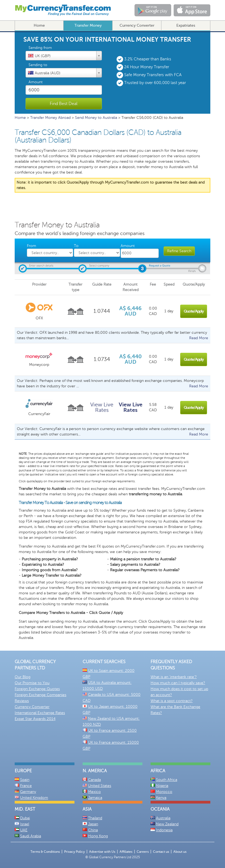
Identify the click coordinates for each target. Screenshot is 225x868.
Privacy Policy (74, 852)
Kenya (161, 798)
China (93, 830)
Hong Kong (98, 836)
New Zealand (167, 824)
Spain (25, 780)
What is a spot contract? (172, 701)
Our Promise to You (32, 683)
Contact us (161, 852)
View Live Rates (102, 407)
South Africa (167, 780)
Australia (163, 818)
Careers (143, 852)
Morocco (164, 792)
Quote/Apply (194, 311)
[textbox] (64, 55)
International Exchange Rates (40, 713)
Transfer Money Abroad (50, 118)
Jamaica (95, 798)
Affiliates (126, 852)
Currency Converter (137, 25)
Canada (94, 780)
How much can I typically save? (178, 683)
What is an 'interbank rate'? (174, 677)
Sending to (38, 65)
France (26, 786)
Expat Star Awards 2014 (35, 719)
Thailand (95, 818)
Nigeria (162, 786)
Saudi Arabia (31, 836)
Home (39, 25)
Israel (25, 824)
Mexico (94, 792)
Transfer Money (88, 25)
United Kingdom (34, 798)
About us (180, 852)
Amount (36, 82)
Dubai (25, 818)
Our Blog (23, 677)
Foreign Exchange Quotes (37, 689)
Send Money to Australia (96, 118)
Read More (199, 338)
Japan (93, 824)
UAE (24, 830)
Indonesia (164, 830)
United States (100, 786)
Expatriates (186, 25)
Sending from (40, 48)
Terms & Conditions (45, 852)
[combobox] (64, 56)
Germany (28, 792)
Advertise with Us (102, 852)
